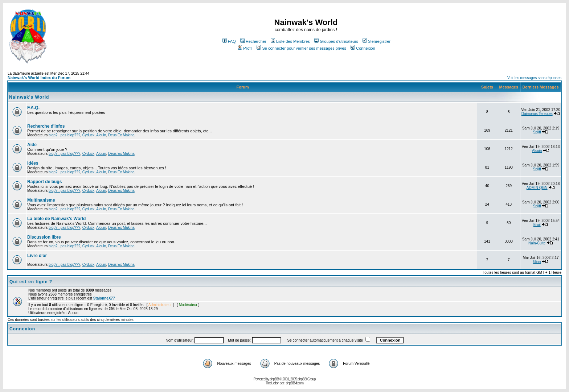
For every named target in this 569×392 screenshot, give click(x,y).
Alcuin (101, 135)
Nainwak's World (29, 97)
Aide (32, 145)
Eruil (537, 225)
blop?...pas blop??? (64, 135)
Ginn (537, 262)
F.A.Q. (33, 108)
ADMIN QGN (537, 188)
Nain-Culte (537, 243)
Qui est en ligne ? (31, 282)
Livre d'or (37, 256)
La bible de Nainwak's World (56, 219)
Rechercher (253, 41)
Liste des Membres (290, 41)
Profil (245, 48)
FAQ (229, 41)
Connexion (363, 48)
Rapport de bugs (44, 182)
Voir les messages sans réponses (534, 78)
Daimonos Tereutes (537, 114)
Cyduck (88, 135)
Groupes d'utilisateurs (336, 41)
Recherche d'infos (46, 126)
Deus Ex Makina (121, 135)
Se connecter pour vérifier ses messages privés (301, 48)
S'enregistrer (376, 41)
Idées (33, 163)
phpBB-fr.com (294, 383)
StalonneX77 (104, 298)
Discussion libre (44, 237)
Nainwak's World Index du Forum (39, 78)
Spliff (537, 132)
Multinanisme (41, 200)
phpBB (274, 379)
